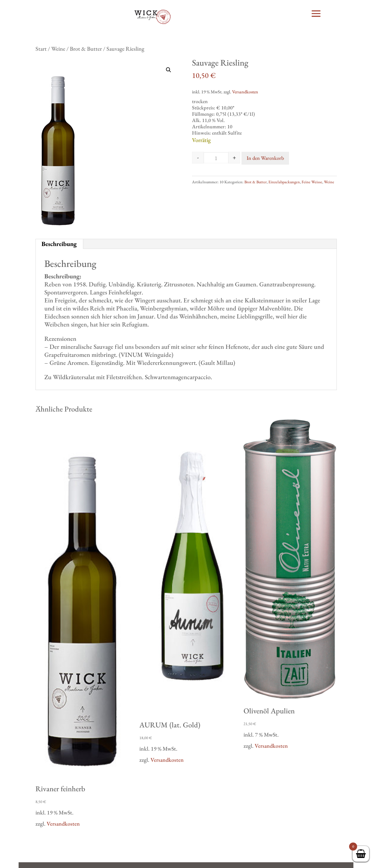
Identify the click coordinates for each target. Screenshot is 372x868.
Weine (58, 49)
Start (41, 49)
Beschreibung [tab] (59, 244)
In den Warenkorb (265, 158)
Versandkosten (245, 92)
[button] (169, 70)
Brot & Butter (86, 49)
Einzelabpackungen (284, 182)
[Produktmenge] (216, 158)
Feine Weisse (312, 182)
